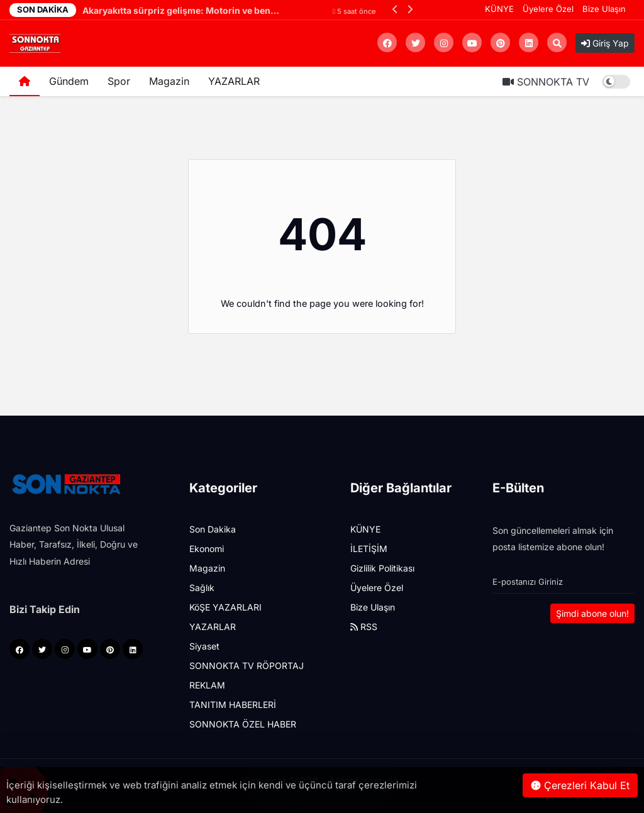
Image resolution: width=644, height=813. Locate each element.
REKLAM (207, 685)
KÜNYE (499, 9)
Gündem (69, 81)
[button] (395, 9)
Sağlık (202, 588)
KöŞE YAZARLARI (225, 607)
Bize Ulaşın (604, 9)
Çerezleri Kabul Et (580, 785)
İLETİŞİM (369, 549)
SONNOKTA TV (546, 82)
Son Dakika (213, 529)
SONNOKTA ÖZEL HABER (243, 724)
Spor (119, 81)
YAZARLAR (234, 81)
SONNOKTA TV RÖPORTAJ (247, 666)
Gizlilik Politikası (382, 568)
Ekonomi (207, 549)
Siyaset (204, 646)
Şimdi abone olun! (592, 613)
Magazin (169, 81)
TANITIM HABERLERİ (233, 705)
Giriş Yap (605, 43)
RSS (364, 627)
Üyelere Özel (548, 9)
